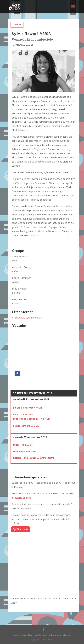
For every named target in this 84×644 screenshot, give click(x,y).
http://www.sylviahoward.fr (27, 318)
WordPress (29, 635)
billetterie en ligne (21, 498)
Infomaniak (55, 635)
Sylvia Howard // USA (26, 426)
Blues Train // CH (23, 445)
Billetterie (22, 529)
